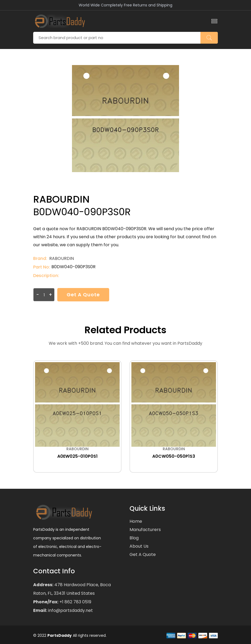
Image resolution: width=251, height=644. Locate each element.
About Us (139, 546)
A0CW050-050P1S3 (174, 456)
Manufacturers (145, 530)
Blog (134, 538)
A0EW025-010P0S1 (77, 456)
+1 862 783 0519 (75, 602)
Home (136, 521)
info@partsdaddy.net (70, 610)
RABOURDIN (62, 258)
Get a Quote (83, 295)
